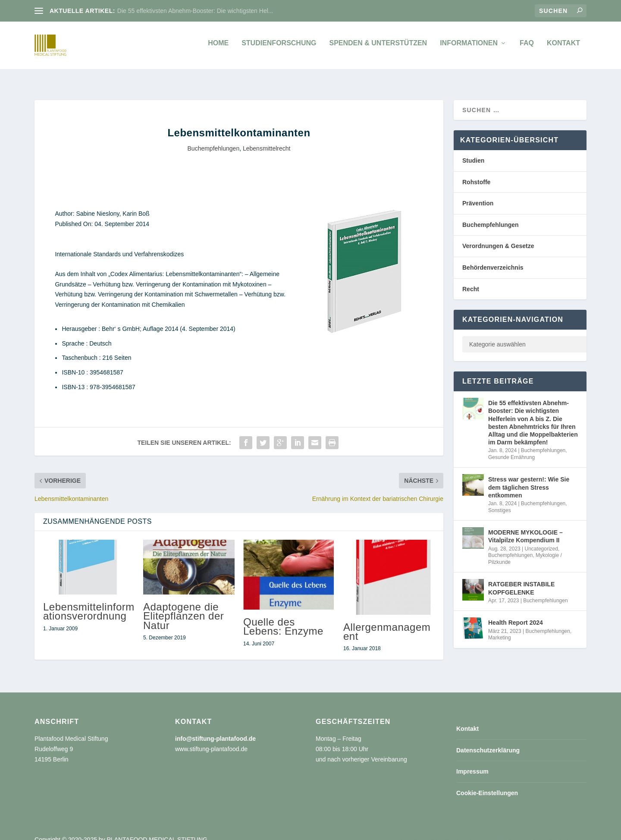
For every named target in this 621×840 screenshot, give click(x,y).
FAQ (527, 47)
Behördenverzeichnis (493, 258)
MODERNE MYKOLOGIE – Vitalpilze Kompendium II (525, 527)
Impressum (472, 762)
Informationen (469, 47)
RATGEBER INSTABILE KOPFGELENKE (521, 579)
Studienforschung (279, 47)
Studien (473, 151)
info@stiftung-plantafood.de (215, 729)
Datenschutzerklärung (488, 741)
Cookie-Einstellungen (487, 783)
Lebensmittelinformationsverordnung (89, 602)
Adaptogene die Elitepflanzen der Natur (183, 606)
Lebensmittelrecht (267, 139)
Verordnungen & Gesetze (498, 236)
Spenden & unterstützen (378, 47)
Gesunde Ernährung (511, 448)
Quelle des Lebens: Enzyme (283, 617)
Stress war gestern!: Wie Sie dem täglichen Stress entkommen (529, 478)
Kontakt (563, 47)
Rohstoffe (476, 173)
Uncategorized (541, 539)
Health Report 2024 (516, 613)
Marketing (500, 628)
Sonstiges (500, 501)
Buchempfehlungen (214, 139)
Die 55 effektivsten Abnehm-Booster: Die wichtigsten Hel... (195, 11)
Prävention (478, 194)
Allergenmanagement (387, 622)
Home (218, 47)
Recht (471, 280)
